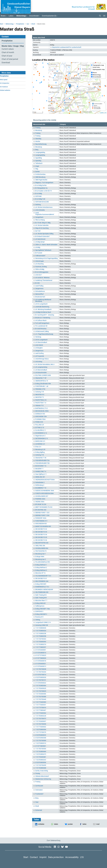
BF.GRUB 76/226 (41, 504)
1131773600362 (41, 713)
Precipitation (20, 24)
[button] (99, 16)
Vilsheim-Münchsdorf (42, 776)
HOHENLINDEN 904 (42, 548)
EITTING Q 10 (40, 428)
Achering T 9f (40, 392)
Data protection (56, 857)
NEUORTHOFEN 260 (42, 543)
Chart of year (7, 56)
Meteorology (10, 24)
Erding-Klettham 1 (41, 565)
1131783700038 (41, 669)
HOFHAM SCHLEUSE (42, 202)
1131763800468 (41, 768)
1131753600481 (41, 757)
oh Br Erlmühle (40, 210)
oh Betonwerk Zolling (42, 331)
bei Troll (38, 231)
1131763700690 (41, 724)
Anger (37, 166)
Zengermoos (39, 289)
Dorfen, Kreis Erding (42, 771)
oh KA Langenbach (41, 340)
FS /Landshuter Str (41, 326)
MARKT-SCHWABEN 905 (43, 526)
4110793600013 (41, 666)
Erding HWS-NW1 (41, 584)
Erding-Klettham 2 (41, 568)
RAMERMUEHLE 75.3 (42, 587)
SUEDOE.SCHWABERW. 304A (45, 491)
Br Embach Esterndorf (42, 236)
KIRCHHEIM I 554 (41, 416)
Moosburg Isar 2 (41, 559)
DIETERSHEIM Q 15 (42, 438)
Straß (33, 24)
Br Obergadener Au (41, 188)
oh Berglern (39, 348)
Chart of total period (10, 59)
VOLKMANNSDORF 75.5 (43, 576)
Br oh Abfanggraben (42, 272)
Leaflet (102, 113)
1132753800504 (41, 729)
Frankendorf (39, 794)
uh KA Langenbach (41, 304)
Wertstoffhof (39, 294)
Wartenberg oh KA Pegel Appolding (46, 258)
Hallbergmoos (40, 606)
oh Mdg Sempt (40, 242)
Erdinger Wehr (40, 557)
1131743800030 (41, 628)
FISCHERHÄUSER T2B (42, 463)
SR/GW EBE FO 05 (41, 537)
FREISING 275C (40, 389)
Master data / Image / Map (13, 46)
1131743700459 (41, 765)
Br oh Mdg (39, 194)
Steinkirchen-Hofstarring (43, 779)
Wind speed (4, 80)
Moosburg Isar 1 (41, 554)
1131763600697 (41, 721)
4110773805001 (41, 746)
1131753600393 (41, 642)
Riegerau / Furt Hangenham (44, 183)
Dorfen (37, 172)
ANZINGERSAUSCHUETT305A (45, 480)
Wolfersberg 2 (40, 485)
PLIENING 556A (40, 419)
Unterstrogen (40, 261)
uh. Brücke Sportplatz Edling (44, 234)
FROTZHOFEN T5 (41, 551)
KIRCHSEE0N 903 (41, 524)
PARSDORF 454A (41, 518)
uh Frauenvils (40, 356)
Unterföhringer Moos (42, 359)
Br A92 (37, 283)
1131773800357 (41, 647)
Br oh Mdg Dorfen (41, 185)
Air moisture (4, 87)
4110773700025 (41, 655)
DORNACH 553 (40, 414)
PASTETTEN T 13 (41, 403)
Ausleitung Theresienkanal (44, 280)
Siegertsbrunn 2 (40, 436)
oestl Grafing (39, 353)
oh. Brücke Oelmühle (42, 225)
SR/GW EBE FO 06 (41, 540)
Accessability (72, 857)
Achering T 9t (40, 455)
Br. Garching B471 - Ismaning (45, 315)
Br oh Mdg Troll (40, 199)
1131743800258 (41, 633)
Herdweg (38, 337)
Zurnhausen (39, 786)
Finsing (38, 773)
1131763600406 (41, 694)
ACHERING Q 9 (40, 444)
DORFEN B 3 (39, 611)
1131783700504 (41, 749)
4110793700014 (41, 675)
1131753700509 (41, 741)
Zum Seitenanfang (53, 840)
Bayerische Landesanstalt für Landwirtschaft (67, 47)
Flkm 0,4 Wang (40, 220)
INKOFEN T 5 (40, 397)
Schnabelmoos (40, 291)
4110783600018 (41, 661)
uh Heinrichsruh (40, 239)
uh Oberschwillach (41, 342)
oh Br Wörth (39, 345)
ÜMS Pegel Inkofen (41, 180)
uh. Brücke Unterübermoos (44, 207)
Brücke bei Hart (40, 297)
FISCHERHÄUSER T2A (42, 460)
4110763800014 (41, 653)
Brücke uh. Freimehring (43, 318)
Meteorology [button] (21, 16)
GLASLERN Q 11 (41, 430)
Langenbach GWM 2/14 (43, 622)
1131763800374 (41, 644)
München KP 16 (40, 573)
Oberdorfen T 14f (41, 378)
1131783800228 (41, 716)
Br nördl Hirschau (41, 329)
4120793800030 (41, 677)
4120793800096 (41, 762)
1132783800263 (41, 760)
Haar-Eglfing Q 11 (41, 474)
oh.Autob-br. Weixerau (42, 278)
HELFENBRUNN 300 (42, 592)
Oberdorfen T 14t (41, 458)
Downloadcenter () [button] (49, 16)
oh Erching (39, 362)
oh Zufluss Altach (41, 320)
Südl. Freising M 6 (41, 595)
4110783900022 (41, 683)
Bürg (37, 798)
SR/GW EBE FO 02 (41, 529)
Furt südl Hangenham (42, 323)
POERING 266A (40, 499)
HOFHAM (38, 196)
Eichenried (39, 810)
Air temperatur (5, 83)
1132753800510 (41, 743)
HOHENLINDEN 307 (42, 496)
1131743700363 (41, 639)
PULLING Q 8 (40, 425)
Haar (37, 802)
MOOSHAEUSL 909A (42, 411)
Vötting (38, 620)
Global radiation (5, 90)
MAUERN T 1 (39, 469)
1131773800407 (41, 710)
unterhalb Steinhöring (42, 307)
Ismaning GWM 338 (42, 625)
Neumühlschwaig (41, 144)
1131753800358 (41, 636)
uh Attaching (39, 264)
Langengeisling (40, 152)
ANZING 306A (40, 502)
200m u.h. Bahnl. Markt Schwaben (46, 245)
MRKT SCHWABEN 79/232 (44, 507)
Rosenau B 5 (39, 617)
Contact (34, 857)
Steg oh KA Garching (42, 228)
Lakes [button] (11, 16)
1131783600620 (41, 688)
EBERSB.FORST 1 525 (42, 513)
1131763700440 (41, 699)
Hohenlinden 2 (40, 482)
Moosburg (39, 130)
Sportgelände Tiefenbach (43, 250)
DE (104, 16)
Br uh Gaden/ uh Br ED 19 (43, 191)
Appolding (39, 158)
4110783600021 (41, 664)
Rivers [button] (3, 16)
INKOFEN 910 (40, 395)
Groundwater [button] (34, 16)
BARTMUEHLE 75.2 (42, 408)
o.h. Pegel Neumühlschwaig (44, 334)
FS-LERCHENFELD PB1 (43, 562)
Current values (8, 49)
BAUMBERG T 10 (41, 488)
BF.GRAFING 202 (41, 510)
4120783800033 (41, 735)
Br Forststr (39, 253)
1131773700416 (41, 708)
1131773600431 (41, 705)
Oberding (38, 139)
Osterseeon (39, 790)
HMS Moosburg (40, 177)
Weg (37, 169)
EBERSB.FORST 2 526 (42, 515)
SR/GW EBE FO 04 (41, 535)
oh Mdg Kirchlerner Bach (43, 312)
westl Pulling (39, 286)
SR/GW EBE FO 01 (41, 578)
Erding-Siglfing (40, 452)
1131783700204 (41, 672)
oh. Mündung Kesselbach (43, 309)
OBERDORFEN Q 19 (42, 381)
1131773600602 (41, 727)
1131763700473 (41, 719)
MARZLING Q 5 (40, 441)
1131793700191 (41, 680)
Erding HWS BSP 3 (41, 614)
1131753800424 (41, 631)
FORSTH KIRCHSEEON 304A (44, 493)
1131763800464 (41, 686)
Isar (28, 24)
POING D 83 (39, 422)
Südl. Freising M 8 (41, 598)
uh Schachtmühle (41, 373)
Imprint (43, 857)
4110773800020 (41, 658)
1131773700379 (41, 732)
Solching (38, 205)
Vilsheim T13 (39, 406)
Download (6, 63)
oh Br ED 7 (39, 275)
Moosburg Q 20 (40, 449)
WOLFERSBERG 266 (42, 581)
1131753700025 (41, 691)
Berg (37, 150)
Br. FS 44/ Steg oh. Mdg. (43, 223)
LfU (105, 113)
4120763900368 (41, 738)
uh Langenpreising (41, 367)
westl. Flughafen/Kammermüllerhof (45, 214)
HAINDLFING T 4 (41, 471)
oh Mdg (38, 247)
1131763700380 (41, 697)
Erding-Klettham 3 (41, 570)
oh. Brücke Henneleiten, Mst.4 (45, 364)
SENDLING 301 (40, 477)
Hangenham (39, 217)
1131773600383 (41, 702)
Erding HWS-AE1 (41, 603)
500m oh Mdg (40, 269)
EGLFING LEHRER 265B (43, 375)
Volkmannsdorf (40, 256)
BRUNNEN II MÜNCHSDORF (44, 590)
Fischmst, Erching (41, 267)
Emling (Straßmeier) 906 (43, 384)
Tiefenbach (39, 163)
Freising (38, 128)
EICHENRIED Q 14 (41, 433)
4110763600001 (41, 650)
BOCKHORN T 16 (41, 466)
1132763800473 (41, 754)
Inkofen (38, 141)
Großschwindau (40, 174)
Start (2, 24)
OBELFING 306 (40, 546)
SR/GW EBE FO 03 (41, 532)
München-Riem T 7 (41, 600)
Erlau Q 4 (38, 447)
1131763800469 (41, 752)
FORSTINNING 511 (41, 521)
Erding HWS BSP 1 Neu (43, 609)
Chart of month (8, 52)
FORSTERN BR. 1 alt (42, 386)
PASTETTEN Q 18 (41, 400)
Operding (38, 161)
